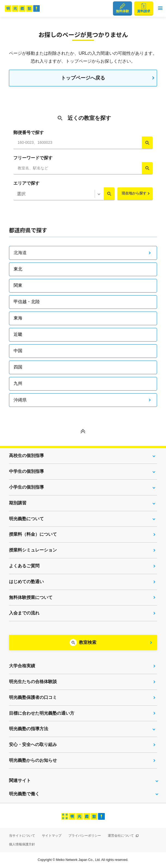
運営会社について (123, 836)
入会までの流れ (24, 613)
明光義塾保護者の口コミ (33, 697)
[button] (160, 8)
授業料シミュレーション (33, 550)
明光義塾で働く (24, 794)
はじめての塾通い (26, 582)
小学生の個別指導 (26, 487)
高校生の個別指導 (26, 456)
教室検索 (88, 642)
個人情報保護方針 (22, 844)
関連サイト (20, 780)
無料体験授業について (31, 597)
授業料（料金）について (33, 534)
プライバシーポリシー (85, 836)
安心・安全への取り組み (33, 744)
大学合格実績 (22, 666)
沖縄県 (20, 400)
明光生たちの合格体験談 (33, 682)
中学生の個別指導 (26, 471)
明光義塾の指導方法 (29, 729)
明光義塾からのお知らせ (33, 760)
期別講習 (18, 503)
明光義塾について (26, 519)
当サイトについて (22, 836)
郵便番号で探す (29, 133)
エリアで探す (26, 183)
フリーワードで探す (33, 158)
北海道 (20, 253)
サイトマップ (52, 836)
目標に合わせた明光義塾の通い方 (42, 713)
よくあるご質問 (24, 566)
